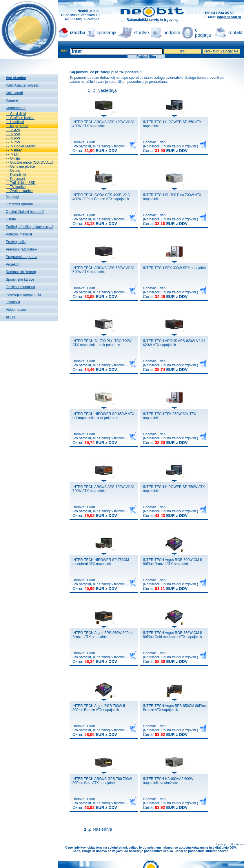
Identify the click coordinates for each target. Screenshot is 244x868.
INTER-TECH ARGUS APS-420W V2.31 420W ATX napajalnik (104, 124)
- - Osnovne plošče (20, 167)
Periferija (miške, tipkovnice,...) (29, 227)
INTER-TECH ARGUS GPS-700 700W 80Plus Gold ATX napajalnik (102, 781)
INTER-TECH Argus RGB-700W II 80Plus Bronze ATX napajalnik (99, 708)
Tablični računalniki (20, 287)
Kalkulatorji (14, 93)
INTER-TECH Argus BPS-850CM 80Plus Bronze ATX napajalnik (174, 708)
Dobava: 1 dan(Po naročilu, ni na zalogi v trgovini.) (100, 147)
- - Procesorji (16, 179)
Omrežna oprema (19, 204)
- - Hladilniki (15, 122)
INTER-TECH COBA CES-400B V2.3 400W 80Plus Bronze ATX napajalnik (101, 197)
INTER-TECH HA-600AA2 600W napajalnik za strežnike (168, 781)
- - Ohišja (13, 158)
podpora (172, 33)
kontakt (235, 33)
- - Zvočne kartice (19, 191)
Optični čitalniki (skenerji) (25, 212)
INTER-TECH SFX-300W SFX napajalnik (175, 268)
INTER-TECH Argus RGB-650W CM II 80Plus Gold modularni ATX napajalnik (172, 635)
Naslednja (107, 90)
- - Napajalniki (17, 126)
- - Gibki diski (16, 114)
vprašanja (106, 33)
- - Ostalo (13, 171)
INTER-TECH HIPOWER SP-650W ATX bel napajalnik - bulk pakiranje (103, 416)
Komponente (16, 108)
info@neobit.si (229, 17)
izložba (78, 33)
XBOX (11, 317)
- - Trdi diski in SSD (21, 183)
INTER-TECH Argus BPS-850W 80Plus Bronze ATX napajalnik (103, 635)
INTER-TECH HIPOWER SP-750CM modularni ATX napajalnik (101, 562)
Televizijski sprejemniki (23, 295)
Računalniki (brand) (21, 272)
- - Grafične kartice (20, 118)
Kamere (12, 100)
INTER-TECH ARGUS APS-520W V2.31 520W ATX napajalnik (104, 270)
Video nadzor (16, 310)
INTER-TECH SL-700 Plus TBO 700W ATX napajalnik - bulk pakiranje (102, 343)
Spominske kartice (20, 279)
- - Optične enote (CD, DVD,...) (29, 162)
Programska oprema (22, 257)
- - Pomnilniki (16, 175)
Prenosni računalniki (21, 249)
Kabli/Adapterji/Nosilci (23, 85)
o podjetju (203, 33)
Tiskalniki (13, 302)
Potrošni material (19, 234)
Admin (240, 844)
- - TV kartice (16, 187)
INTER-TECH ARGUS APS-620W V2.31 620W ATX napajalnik (174, 343)
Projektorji (13, 264)
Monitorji (12, 197)
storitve (141, 33)
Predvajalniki (16, 242)
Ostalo (11, 219)
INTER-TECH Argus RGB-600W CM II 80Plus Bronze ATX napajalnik (172, 562)
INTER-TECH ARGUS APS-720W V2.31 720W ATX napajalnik (104, 489)
